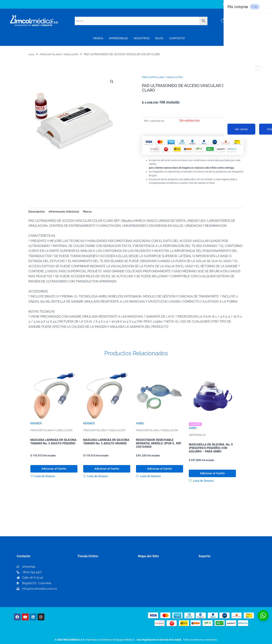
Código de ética (210, 578)
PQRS (142, 578)
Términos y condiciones (216, 572)
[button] (111, 82)
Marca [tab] (91, 212)
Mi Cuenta (86, 572)
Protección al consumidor (217, 590)
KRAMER (36, 424)
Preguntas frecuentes (214, 584)
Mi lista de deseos (92, 578)
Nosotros (145, 572)
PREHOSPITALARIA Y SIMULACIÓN (63, 54)
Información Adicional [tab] (66, 212)
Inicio (32, 54)
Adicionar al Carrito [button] (54, 471)
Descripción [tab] (37, 212)
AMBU (140, 424)
